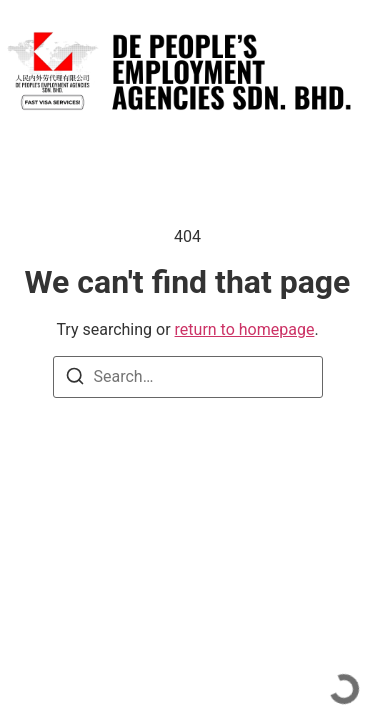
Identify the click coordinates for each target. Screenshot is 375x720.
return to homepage (245, 329)
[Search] (75, 379)
